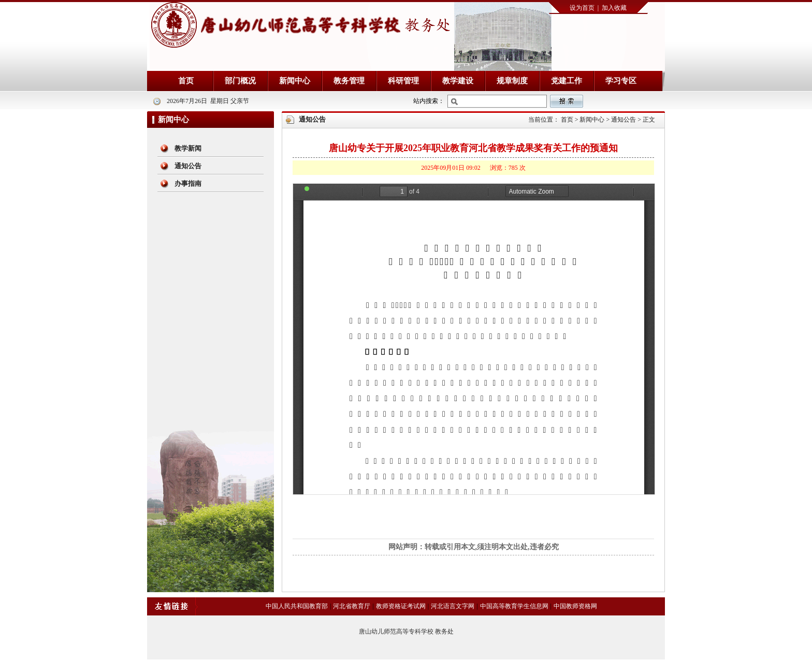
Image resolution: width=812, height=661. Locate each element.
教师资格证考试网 (401, 606)
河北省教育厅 (352, 606)
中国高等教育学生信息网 (514, 606)
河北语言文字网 (453, 606)
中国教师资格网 (575, 606)
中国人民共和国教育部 (297, 606)
